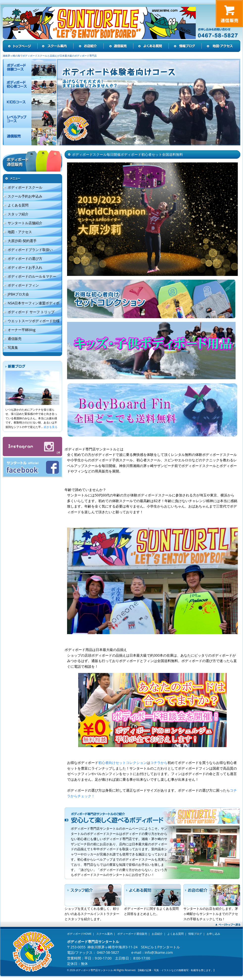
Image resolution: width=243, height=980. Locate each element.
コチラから (159, 763)
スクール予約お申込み (25, 196)
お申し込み (213, 934)
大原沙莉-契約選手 (22, 241)
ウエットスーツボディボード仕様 (34, 321)
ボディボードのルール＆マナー (32, 276)
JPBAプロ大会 (18, 294)
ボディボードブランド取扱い (30, 250)
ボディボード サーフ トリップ (31, 312)
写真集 (13, 347)
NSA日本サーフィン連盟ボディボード (31, 304)
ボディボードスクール (25, 187)
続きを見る (51, 427)
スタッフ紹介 (18, 214)
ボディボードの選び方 (25, 258)
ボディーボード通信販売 (132, 934)
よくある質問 (18, 205)
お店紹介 (157, 934)
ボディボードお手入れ (25, 267)
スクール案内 (104, 934)
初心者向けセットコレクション (122, 763)
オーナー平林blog (22, 330)
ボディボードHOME (79, 934)
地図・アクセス (20, 232)
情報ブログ (195, 934)
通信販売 (15, 339)
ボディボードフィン (23, 285)
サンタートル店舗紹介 (25, 223)
